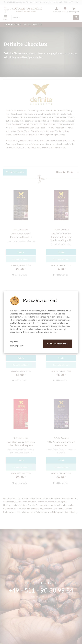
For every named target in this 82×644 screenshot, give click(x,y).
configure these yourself (29, 326)
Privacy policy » (17, 346)
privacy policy (56, 326)
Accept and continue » (58, 344)
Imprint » (14, 342)
